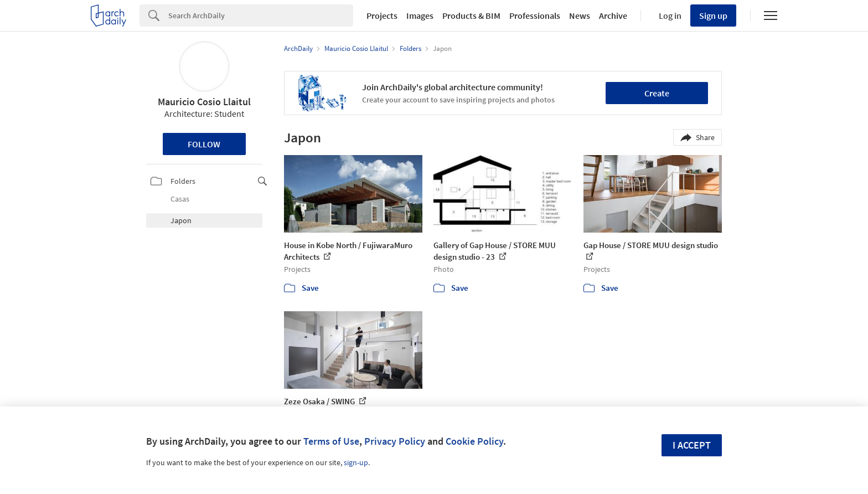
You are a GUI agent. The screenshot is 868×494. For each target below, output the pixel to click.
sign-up (356, 462)
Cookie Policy (474, 441)
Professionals (535, 16)
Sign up (713, 16)
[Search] (261, 16)
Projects (382, 16)
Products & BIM (471, 16)
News (580, 16)
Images (420, 16)
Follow (204, 144)
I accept (692, 445)
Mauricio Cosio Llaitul (204, 102)
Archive (613, 16)
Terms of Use (331, 441)
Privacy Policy (395, 441)
